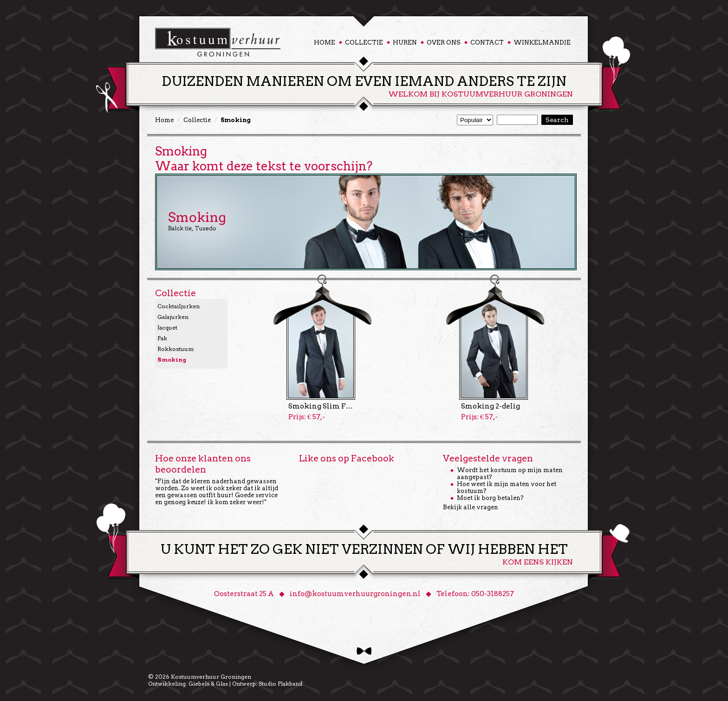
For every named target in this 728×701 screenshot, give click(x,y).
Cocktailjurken (179, 306)
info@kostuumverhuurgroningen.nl (355, 594)
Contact (487, 42)
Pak (162, 338)
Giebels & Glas (208, 684)
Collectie (364, 42)
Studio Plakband (280, 684)
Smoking (172, 360)
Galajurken (173, 317)
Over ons (444, 42)
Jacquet (167, 328)
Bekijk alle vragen (471, 507)
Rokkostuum (175, 349)
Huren (405, 42)
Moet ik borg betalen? (490, 498)
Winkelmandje (542, 42)
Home (325, 42)
